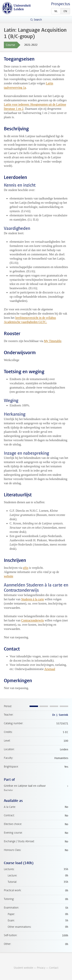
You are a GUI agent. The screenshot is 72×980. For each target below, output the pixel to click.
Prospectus (61, 4)
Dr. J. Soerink (60, 715)
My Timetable (53, 341)
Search (38, 20)
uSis (26, 568)
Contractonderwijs (32, 620)
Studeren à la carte (33, 599)
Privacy (41, 968)
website (9, 576)
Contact (54, 968)
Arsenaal (50, 669)
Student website (23, 968)
